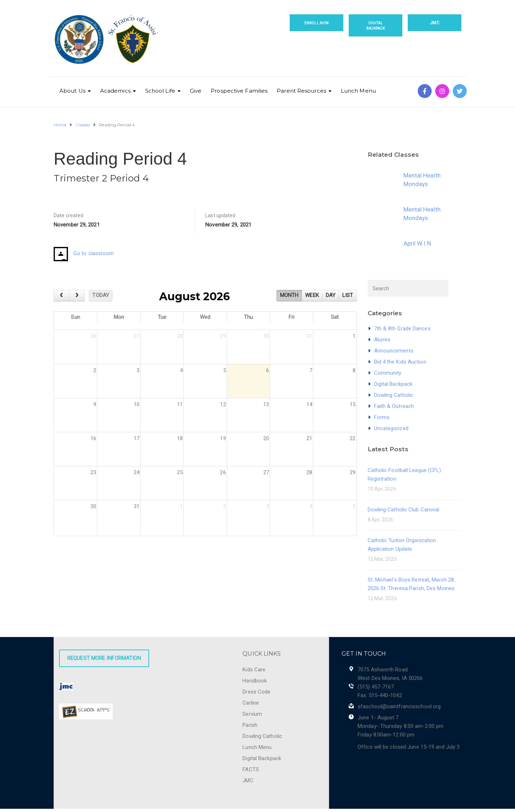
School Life (160, 91)
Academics (115, 91)
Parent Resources (301, 91)
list (348, 295)
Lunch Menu (358, 91)
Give (196, 91)
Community (388, 373)
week (312, 295)
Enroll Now (317, 23)
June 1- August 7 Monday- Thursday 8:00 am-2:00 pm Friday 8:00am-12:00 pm (401, 726)
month (289, 295)
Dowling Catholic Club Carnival (404, 510)
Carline (251, 703)
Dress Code (256, 692)
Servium (252, 714)
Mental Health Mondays (422, 180)
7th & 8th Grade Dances (402, 329)
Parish (250, 725)
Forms (382, 417)
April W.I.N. (418, 243)
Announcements (394, 351)
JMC (434, 23)
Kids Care (254, 670)
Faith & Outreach (394, 406)
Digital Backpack (376, 26)
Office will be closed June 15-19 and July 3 (409, 747)
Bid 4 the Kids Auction (400, 362)
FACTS (251, 769)
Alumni (382, 340)
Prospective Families (239, 91)
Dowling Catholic (394, 395)
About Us (72, 91)
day (331, 295)
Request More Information (104, 658)
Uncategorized (391, 428)
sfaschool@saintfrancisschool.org (399, 706)
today (101, 295)
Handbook (255, 681)
